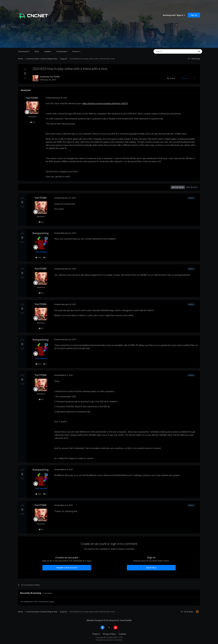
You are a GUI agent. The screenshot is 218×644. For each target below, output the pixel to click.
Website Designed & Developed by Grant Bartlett (109, 620)
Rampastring (41, 233)
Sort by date (192, 187)
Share (171, 78)
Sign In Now (151, 568)
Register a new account (67, 568)
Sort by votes (178, 187)
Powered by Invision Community (109, 640)
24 (32, 122)
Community (62, 51)
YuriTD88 (55, 77)
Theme (96, 634)
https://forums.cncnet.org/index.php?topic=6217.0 (105, 103)
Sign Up (194, 15)
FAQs (37, 51)
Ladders (48, 51)
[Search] (168, 51)
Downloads (24, 51)
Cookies (122, 634)
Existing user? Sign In (174, 15)
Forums (76, 51)
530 (38, 257)
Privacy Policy (109, 634)
